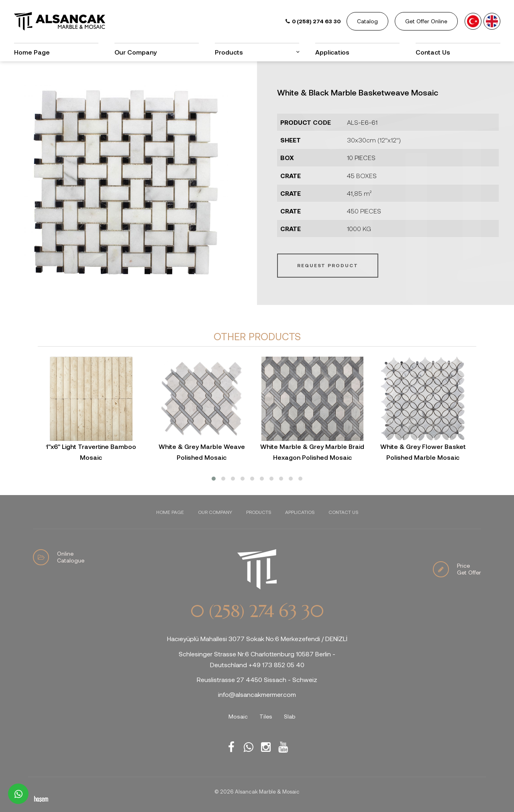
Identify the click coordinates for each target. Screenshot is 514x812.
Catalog (367, 21)
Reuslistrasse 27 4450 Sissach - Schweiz (257, 679)
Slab (290, 716)
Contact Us (433, 52)
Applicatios (332, 52)
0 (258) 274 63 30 (257, 611)
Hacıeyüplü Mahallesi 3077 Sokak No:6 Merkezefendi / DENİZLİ (257, 638)
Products (229, 52)
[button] (214, 479)
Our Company (136, 52)
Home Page (32, 52)
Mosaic (238, 716)
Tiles (266, 716)
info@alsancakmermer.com (257, 694)
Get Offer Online (426, 21)
